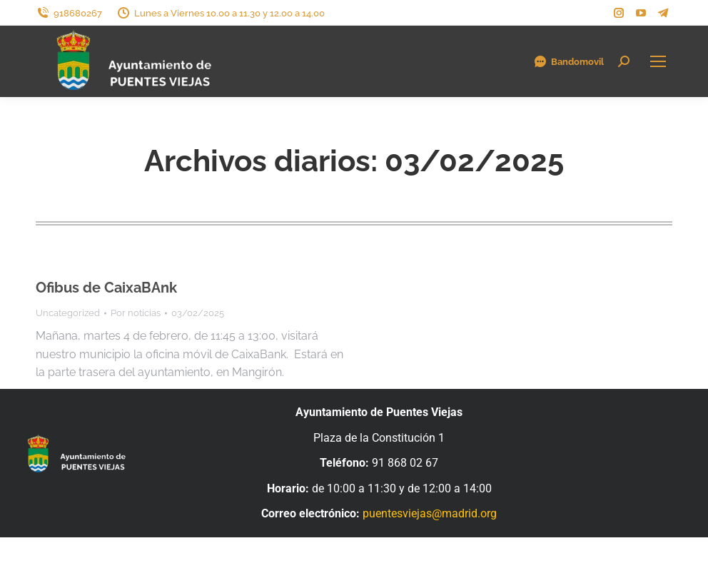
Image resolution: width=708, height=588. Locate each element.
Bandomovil (568, 61)
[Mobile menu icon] (658, 61)
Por (136, 313)
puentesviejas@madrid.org (430, 513)
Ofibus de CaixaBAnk (106, 288)
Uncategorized (68, 313)
